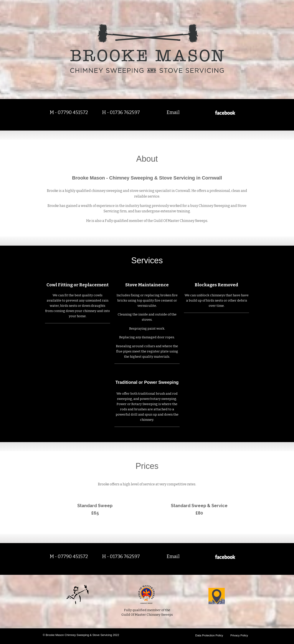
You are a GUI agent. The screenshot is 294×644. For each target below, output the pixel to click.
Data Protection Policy (209, 635)
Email (173, 112)
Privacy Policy (239, 635)
